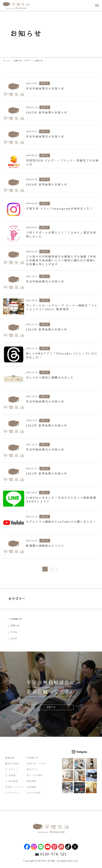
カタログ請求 (34, 793)
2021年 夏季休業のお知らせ (47, 474)
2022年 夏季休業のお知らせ (47, 426)
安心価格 (13, 781)
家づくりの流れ (35, 775)
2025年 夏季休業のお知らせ (47, 113)
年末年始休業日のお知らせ (45, 89)
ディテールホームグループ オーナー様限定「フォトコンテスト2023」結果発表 (62, 307)
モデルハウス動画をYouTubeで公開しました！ (61, 522)
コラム (14, 632)
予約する (51, 707)
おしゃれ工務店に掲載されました (50, 378)
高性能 (12, 775)
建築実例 (10, 758)
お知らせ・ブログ (36, 764)
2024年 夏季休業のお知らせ (47, 185)
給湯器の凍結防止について (45, 546)
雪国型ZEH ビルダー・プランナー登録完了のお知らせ (62, 163)
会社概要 (31, 787)
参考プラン (33, 770)
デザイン (13, 770)
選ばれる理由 (12, 764)
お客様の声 (17, 619)
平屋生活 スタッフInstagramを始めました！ (59, 209)
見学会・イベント (14, 787)
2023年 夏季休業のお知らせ (47, 330)
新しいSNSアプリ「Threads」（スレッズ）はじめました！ (62, 356)
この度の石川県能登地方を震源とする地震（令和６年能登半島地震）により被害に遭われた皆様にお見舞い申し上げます (61, 260)
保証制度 (31, 781)
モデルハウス (12, 793)
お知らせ (15, 626)
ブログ (14, 639)
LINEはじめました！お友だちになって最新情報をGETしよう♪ (61, 500)
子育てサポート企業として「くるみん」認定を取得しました (61, 235)
